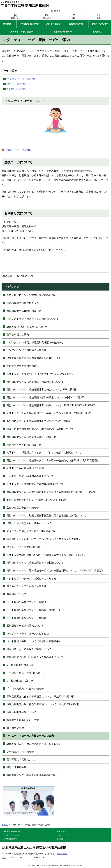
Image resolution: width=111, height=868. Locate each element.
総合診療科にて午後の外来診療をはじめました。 (34, 744)
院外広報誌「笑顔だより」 (21, 759)
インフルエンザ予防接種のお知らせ (26, 350)
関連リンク (61, 831)
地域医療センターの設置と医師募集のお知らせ (33, 775)
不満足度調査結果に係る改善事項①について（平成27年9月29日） (44, 704)
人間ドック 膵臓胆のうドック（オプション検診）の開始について (44, 453)
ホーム (5, 825)
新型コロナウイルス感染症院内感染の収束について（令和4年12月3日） (47, 397)
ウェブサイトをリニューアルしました (28, 634)
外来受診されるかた (29, 24)
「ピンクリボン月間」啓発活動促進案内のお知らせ (35, 342)
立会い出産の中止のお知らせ (23, 508)
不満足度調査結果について (21, 712)
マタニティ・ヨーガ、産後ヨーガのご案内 (30, 736)
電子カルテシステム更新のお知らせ (26, 586)
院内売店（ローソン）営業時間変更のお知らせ (33, 295)
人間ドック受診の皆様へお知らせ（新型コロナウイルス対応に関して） (46, 555)
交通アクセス (15, 18)
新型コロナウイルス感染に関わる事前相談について (35, 563)
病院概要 (7, 24)
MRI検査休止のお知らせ (20, 681)
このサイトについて (11, 835)
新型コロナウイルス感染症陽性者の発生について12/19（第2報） (43, 390)
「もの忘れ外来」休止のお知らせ (25, 689)
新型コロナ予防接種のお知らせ (24, 311)
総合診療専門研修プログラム (23, 303)
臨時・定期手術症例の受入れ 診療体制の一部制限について (40, 429)
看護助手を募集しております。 (24, 720)
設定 (74, 18)
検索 (99, 18)
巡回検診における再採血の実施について (29, 649)
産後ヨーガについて (18, 84)
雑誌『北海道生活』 (18, 767)
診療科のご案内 (99, 24)
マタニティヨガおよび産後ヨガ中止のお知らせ (33, 531)
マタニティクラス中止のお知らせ (25, 547)
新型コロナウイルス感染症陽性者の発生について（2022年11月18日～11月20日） (52, 405)
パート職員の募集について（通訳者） (28, 602)
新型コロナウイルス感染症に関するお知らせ (31, 437)
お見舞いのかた (76, 24)
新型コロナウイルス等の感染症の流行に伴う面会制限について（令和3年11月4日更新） (55, 571)
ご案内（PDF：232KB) (18, 150)
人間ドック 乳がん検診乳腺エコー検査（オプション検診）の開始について (49, 413)
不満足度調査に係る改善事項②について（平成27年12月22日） (42, 697)
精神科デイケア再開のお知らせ (24, 445)
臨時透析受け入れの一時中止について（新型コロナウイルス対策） (44, 539)
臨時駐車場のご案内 (18, 334)
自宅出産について (16, 594)
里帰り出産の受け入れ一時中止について (29, 523)
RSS (61, 839)
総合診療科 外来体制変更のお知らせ (27, 327)
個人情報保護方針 (10, 839)
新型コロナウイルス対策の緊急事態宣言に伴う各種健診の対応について (46, 515)
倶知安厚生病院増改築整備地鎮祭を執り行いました (35, 358)
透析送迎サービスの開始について (25, 626)
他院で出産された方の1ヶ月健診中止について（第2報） (38, 500)
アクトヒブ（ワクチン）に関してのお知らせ (31, 578)
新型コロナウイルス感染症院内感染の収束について (35, 382)
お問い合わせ (46, 18)
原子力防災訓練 (15, 728)
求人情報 (97, 32)
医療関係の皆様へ (62, 32)
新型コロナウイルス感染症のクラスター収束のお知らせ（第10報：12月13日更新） (53, 460)
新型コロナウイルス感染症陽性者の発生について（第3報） (40, 421)
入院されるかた (53, 24)
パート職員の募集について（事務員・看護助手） (34, 641)
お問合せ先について (18, 89)
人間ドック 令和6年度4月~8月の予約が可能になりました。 (40, 374)
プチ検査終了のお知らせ (20, 752)
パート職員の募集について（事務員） (28, 618)
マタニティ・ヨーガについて (23, 79)
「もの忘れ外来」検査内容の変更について (30, 476)
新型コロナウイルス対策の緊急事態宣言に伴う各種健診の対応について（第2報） (52, 492)
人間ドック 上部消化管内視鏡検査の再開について (35, 484)
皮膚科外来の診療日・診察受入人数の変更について (35, 657)
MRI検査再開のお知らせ (20, 665)
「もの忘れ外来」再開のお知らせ (25, 673)
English (55, 11)
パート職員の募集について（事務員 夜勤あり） (34, 610)
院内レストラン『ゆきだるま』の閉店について (33, 319)
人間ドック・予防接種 (21, 32)
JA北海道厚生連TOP (11, 831)
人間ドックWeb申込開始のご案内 (25, 468)
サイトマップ (62, 835)
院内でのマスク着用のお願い (23, 366)
